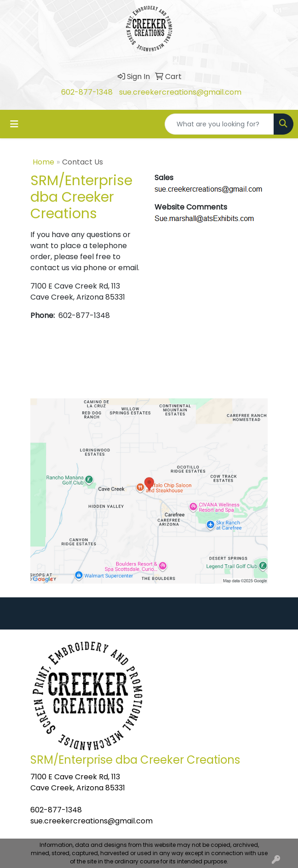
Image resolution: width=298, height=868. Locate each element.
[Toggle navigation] (14, 124)
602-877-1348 (87, 92)
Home (43, 162)
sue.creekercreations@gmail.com (180, 92)
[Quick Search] (219, 124)
